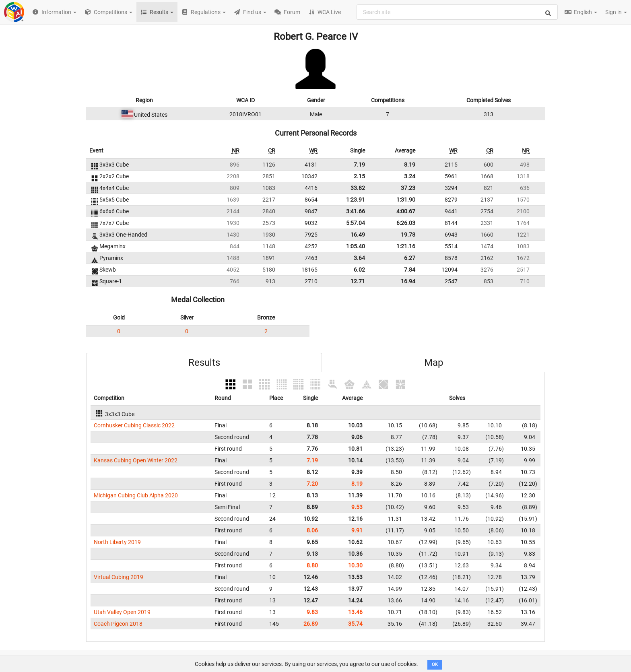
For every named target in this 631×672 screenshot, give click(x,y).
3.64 (359, 258)
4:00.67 (406, 211)
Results (204, 363)
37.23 (408, 188)
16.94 (408, 281)
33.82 (358, 188)
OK (435, 665)
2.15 (359, 176)
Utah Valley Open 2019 (122, 612)
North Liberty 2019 (117, 542)
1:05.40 (356, 246)
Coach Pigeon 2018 (118, 624)
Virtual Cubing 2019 (119, 577)
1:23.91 (356, 200)
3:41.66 (356, 211)
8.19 (410, 165)
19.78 (408, 235)
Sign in (616, 12)
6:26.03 (406, 223)
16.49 (358, 235)
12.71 (358, 281)
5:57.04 (356, 223)
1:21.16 (406, 246)
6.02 (359, 270)
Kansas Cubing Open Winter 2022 (136, 460)
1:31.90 (406, 200)
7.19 (359, 165)
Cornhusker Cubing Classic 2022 (134, 425)
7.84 (410, 270)
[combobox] (457, 12)
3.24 (410, 176)
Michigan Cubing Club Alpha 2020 (136, 495)
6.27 (410, 258)
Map (434, 363)
